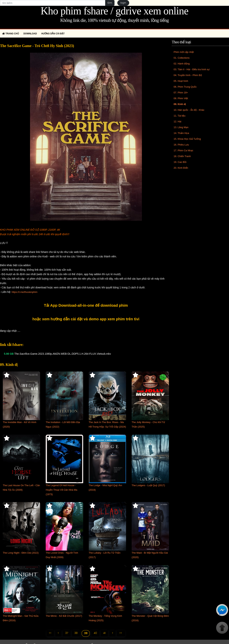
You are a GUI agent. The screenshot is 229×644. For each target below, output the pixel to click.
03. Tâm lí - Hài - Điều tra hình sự (192, 69)
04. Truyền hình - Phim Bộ (188, 75)
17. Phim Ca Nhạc (183, 150)
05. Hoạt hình (181, 81)
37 (66, 633)
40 (95, 633)
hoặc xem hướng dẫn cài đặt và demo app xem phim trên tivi (86, 319)
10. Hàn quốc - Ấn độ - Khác (189, 110)
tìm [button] (110, 3)
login (123, 3)
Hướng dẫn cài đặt (53, 34)
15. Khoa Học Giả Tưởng (187, 139)
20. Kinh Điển (181, 168)
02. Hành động (182, 64)
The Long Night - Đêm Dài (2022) (21, 553)
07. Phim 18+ (181, 93)
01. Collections (182, 58)
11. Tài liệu (179, 116)
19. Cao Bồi (180, 162)
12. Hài (177, 121)
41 (105, 633)
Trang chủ (11, 34)
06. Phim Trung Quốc (185, 87)
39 (86, 633)
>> (121, 633)
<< (50, 633)
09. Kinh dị (180, 104)
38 (76, 633)
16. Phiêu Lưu (181, 145)
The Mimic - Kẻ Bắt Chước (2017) (64, 616)
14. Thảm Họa (181, 133)
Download (30, 34)
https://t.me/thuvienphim (24, 292)
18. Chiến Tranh (182, 156)
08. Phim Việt (181, 98)
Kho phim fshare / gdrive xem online (114, 11)
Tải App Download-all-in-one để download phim (86, 305)
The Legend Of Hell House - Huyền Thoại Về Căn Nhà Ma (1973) (61, 490)
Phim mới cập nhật (184, 52)
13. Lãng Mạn (181, 127)
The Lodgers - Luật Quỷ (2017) (148, 485)
